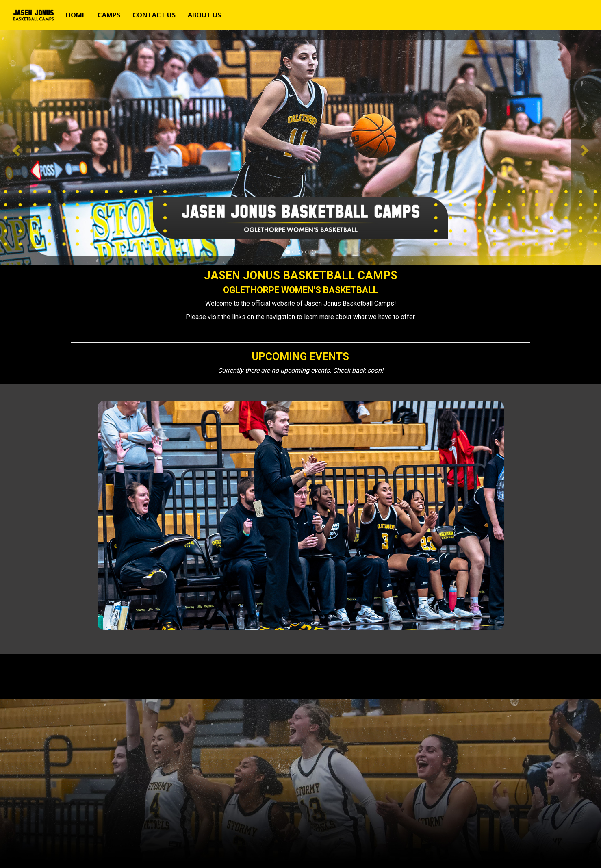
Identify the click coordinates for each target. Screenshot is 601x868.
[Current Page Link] (76, 15)
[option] (300, 148)
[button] (15, 148)
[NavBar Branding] (32, 15)
